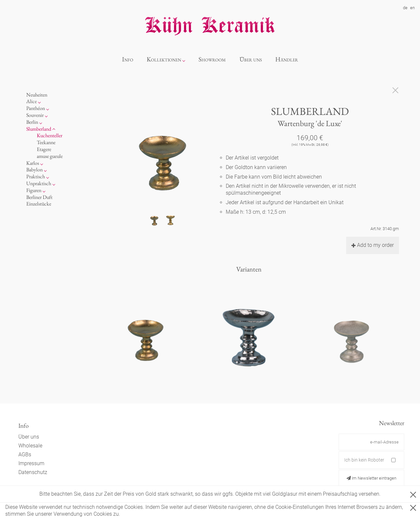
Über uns (251, 59)
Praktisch (36, 176)
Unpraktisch (39, 183)
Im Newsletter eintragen (371, 478)
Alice (31, 101)
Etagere (44, 149)
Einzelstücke (39, 204)
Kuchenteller (50, 135)
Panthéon (36, 108)
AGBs (25, 454)
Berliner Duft (39, 197)
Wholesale (30, 446)
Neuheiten (37, 95)
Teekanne (46, 142)
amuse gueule (50, 156)
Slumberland (39, 129)
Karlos (33, 163)
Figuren (34, 190)
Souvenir (35, 115)
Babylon (34, 170)
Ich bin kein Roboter (364, 460)
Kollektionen (164, 59)
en (412, 8)
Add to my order (373, 245)
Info (128, 59)
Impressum (31, 463)
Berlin (32, 122)
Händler (287, 59)
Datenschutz (33, 472)
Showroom (212, 59)
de (405, 8)
